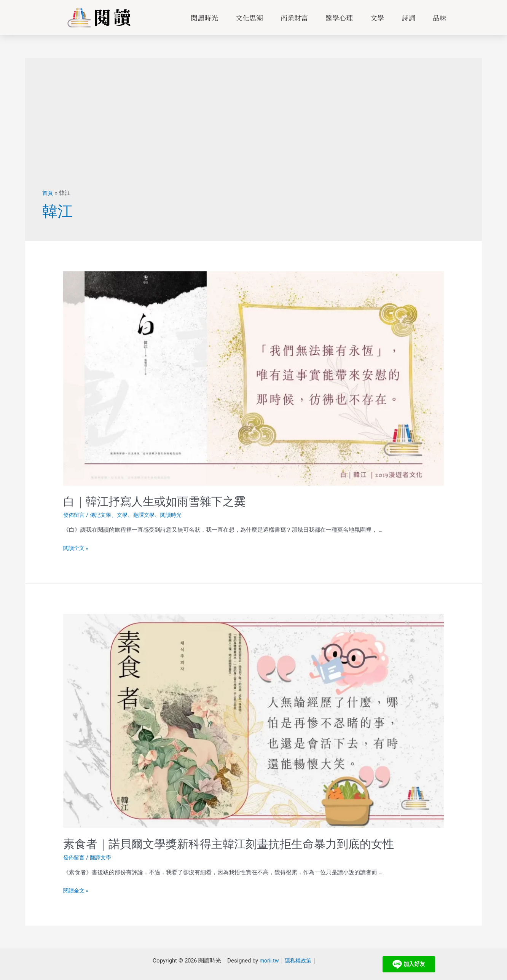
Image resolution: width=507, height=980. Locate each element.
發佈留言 (75, 515)
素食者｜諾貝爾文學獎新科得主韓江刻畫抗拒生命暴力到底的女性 (229, 844)
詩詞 (408, 18)
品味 (440, 18)
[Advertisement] (253, 132)
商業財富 (294, 18)
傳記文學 (103, 515)
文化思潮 (249, 18)
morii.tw (267, 961)
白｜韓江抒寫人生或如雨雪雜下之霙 (154, 501)
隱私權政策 (297, 961)
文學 (377, 18)
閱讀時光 (204, 18)
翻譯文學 (148, 515)
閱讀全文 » (77, 548)
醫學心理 (339, 18)
